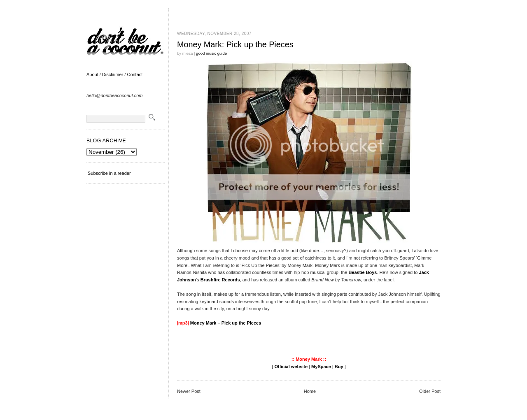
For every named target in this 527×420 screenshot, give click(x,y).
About (92, 74)
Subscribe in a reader (109, 173)
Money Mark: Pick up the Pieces (235, 44)
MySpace (321, 367)
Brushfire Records (220, 280)
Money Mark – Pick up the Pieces (226, 323)
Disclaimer (113, 74)
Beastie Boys (363, 272)
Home (310, 391)
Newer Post (189, 391)
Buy (339, 367)
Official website (291, 367)
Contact (135, 74)
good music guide (211, 53)
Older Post (430, 391)
